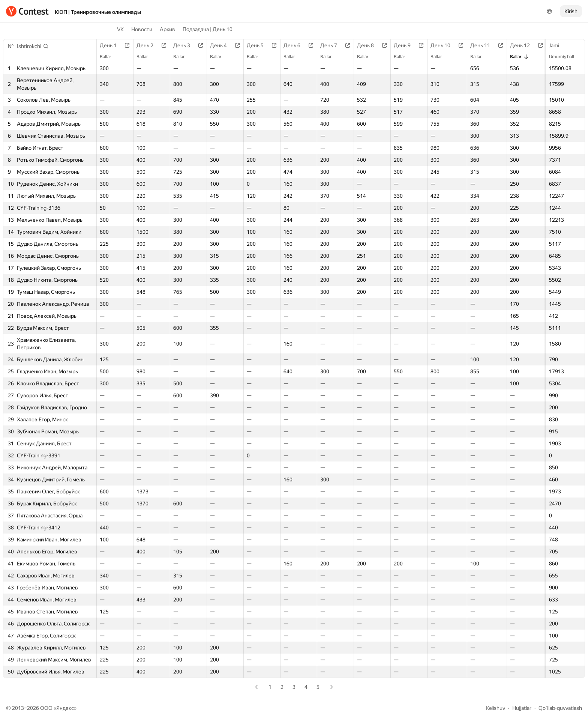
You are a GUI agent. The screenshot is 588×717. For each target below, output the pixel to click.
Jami (558, 45)
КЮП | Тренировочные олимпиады (98, 12)
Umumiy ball (565, 57)
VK (120, 29)
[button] (33, 46)
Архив (167, 29)
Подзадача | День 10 (208, 29)
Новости (142, 29)
